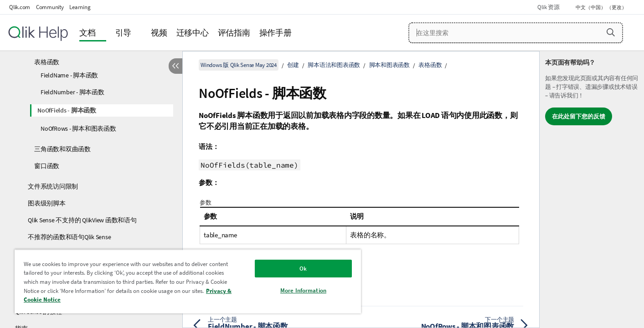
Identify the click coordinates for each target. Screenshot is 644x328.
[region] (188, 281)
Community (50, 7)
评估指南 (234, 33)
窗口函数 (47, 166)
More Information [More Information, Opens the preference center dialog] (303, 290)
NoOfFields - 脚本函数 (67, 110)
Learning (80, 7)
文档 (88, 33)
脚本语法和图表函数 (334, 65)
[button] (611, 32)
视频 (159, 33)
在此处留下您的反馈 (579, 116)
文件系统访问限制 (53, 186)
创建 (293, 65)
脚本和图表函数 (389, 65)
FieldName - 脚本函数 (69, 75)
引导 (124, 33)
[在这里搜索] (516, 33)
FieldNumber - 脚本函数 (72, 92)
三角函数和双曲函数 (62, 149)
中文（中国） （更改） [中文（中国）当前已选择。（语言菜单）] (602, 7)
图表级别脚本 (47, 203)
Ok (303, 269)
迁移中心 (193, 33)
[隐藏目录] (175, 66)
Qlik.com (20, 7)
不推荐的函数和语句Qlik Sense (69, 237)
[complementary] (592, 190)
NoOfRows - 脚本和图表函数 (78, 128)
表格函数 (47, 62)
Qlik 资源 (548, 7)
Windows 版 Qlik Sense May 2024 (239, 65)
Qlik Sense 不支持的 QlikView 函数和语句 (82, 220)
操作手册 (276, 33)
